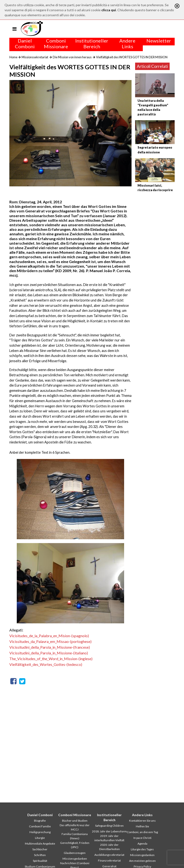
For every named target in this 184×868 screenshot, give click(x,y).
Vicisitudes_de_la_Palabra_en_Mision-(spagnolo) (49, 636)
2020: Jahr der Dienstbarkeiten (109, 847)
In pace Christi (142, 838)
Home (13, 57)
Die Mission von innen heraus (72, 57)
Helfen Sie (142, 826)
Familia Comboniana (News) (75, 836)
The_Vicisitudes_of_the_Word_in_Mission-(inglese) (51, 659)
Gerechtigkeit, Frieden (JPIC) (75, 845)
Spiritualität (40, 861)
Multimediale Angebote (40, 844)
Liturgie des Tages (142, 849)
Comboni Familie (40, 826)
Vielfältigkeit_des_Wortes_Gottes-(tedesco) (46, 664)
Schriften (40, 855)
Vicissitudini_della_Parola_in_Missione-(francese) (50, 647)
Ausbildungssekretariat (109, 855)
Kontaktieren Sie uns (142, 821)
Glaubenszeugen (75, 853)
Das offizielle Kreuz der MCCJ (75, 827)
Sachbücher (40, 849)
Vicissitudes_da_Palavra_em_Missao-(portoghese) (50, 641)
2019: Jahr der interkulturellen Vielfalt (109, 838)
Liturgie (40, 838)
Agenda (142, 844)
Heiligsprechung (40, 832)
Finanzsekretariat (109, 860)
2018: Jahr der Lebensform (109, 831)
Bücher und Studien (75, 821)
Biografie (40, 821)
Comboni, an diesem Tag (142, 832)
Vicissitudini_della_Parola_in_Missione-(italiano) (49, 653)
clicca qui (109, 10)
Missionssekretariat (35, 57)
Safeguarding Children (109, 826)
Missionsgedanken (75, 859)
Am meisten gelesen (142, 861)
